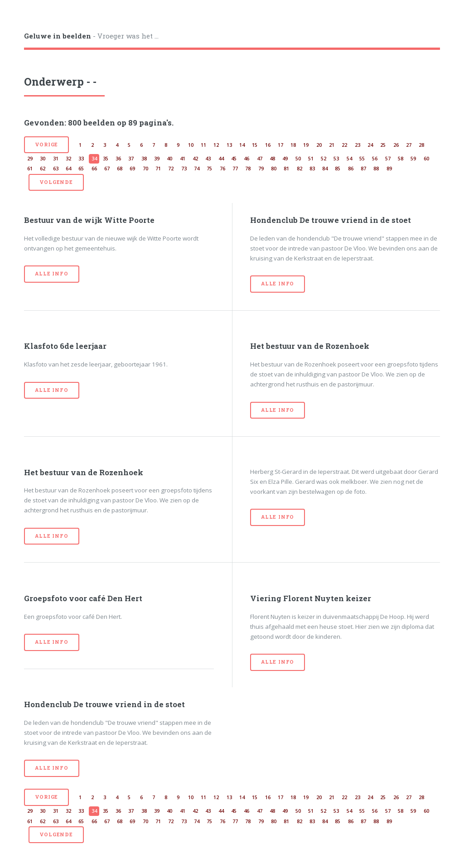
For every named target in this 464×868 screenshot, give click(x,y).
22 (344, 145)
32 (68, 159)
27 (409, 145)
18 (293, 145)
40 (169, 159)
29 (30, 159)
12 (216, 145)
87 (363, 169)
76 (222, 169)
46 (246, 159)
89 (389, 169)
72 (171, 169)
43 (208, 159)
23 (358, 145)
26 (396, 145)
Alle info (51, 274)
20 (319, 145)
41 (183, 159)
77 (235, 169)
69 (132, 169)
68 (120, 169)
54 (349, 159)
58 (401, 159)
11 (203, 145)
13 (229, 145)
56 (375, 159)
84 (325, 169)
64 (68, 169)
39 (157, 159)
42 (195, 159)
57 (388, 159)
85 (338, 169)
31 (56, 159)
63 (56, 169)
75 (209, 169)
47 (260, 159)
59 (413, 159)
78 (248, 169)
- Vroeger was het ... (91, 36)
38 (144, 159)
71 (158, 169)
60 (426, 159)
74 (197, 169)
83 (312, 169)
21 (332, 145)
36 (118, 159)
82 (300, 169)
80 (274, 169)
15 (255, 145)
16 (268, 145)
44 (221, 159)
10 (191, 145)
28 (421, 145)
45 (234, 159)
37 (131, 159)
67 (107, 169)
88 (376, 169)
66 (94, 169)
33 (81, 159)
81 (286, 169)
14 (242, 145)
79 (261, 169)
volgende (56, 182)
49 (285, 159)
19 (306, 145)
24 (370, 145)
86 (351, 169)
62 (43, 169)
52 (324, 159)
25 (383, 145)
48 (272, 159)
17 (280, 145)
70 (145, 169)
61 (30, 169)
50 (298, 159)
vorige (46, 145)
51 (311, 159)
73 (184, 169)
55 (362, 159)
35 (106, 159)
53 (336, 159)
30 (43, 159)
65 (81, 169)
